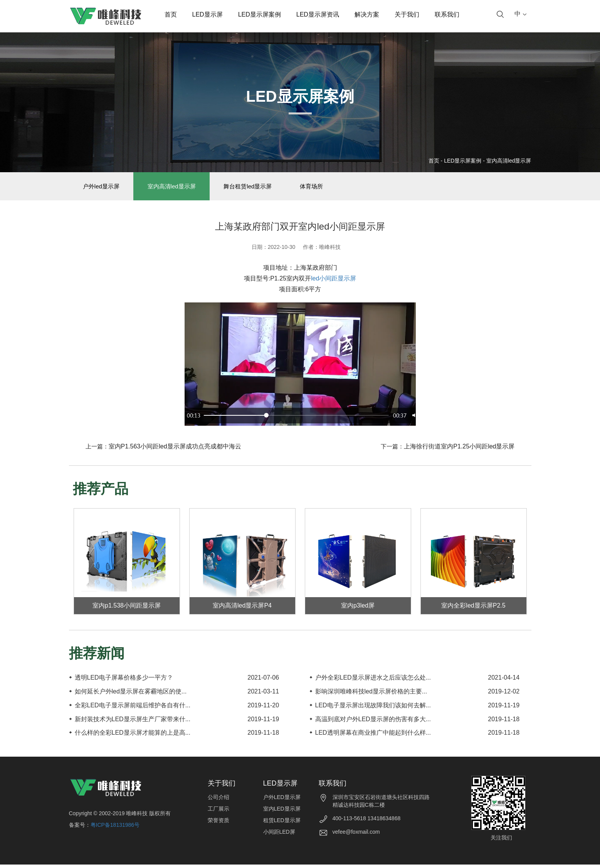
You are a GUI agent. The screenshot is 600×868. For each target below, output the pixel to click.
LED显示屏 (208, 14)
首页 (171, 14)
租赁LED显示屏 (282, 824)
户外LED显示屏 (282, 801)
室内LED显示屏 (282, 812)
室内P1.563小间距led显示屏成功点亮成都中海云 (175, 450)
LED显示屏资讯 (318, 14)
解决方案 (367, 14)
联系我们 (447, 14)
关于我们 (407, 14)
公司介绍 (218, 801)
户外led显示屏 (103, 188)
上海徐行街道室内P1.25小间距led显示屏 (459, 450)
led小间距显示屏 (334, 282)
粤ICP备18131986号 (115, 828)
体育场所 (324, 188)
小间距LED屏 (279, 835)
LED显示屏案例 (260, 14)
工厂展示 (218, 812)
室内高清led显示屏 (509, 161)
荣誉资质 (218, 824)
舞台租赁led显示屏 (257, 188)
